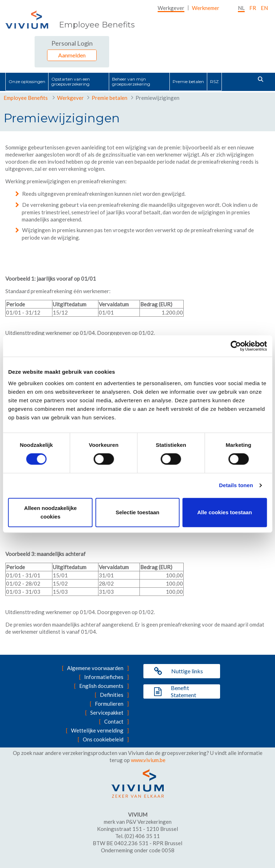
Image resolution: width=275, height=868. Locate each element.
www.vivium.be (148, 760)
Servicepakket (107, 713)
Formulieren (109, 704)
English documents (101, 686)
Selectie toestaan (137, 512)
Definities (112, 695)
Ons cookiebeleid (103, 739)
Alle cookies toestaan (225, 512)
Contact (114, 721)
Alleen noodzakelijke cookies (51, 512)
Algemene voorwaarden (95, 668)
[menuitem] (171, 8)
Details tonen (236, 485)
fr (253, 8)
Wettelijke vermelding (97, 730)
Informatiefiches (104, 677)
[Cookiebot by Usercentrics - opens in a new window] (236, 346)
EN (264, 8)
